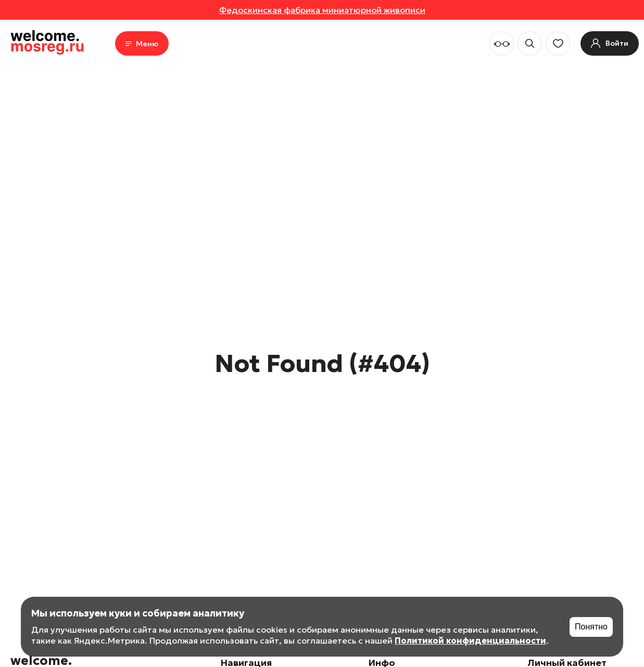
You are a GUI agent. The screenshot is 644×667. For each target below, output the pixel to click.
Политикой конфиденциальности (470, 640)
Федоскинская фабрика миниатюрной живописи (322, 10)
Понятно (591, 627)
